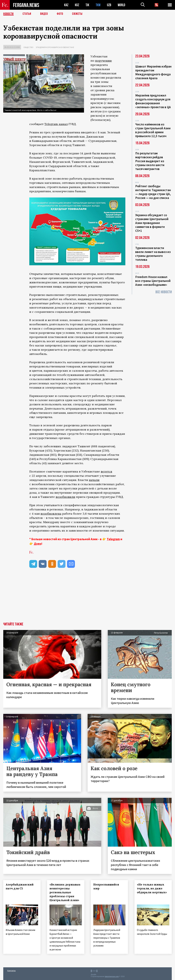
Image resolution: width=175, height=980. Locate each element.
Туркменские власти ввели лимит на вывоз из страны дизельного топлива (153, 254)
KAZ (66, 5)
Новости (8, 14)
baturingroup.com (112, 977)
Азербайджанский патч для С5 (20, 886)
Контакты (11, 970)
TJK (87, 5)
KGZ (77, 5)
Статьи (27, 14)
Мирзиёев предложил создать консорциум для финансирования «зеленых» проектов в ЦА (153, 101)
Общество (28, 47)
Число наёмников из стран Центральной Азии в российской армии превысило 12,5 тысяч (153, 130)
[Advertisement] (87, 598)
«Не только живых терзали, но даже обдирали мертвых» (152, 888)
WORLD (121, 5)
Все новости (164, 292)
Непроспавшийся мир (106, 886)
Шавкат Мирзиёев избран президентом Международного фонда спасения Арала (153, 72)
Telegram (113, 539)
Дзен (38, 544)
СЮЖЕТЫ (77, 14)
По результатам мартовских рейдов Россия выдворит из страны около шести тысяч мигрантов (150, 161)
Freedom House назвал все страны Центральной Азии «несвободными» (153, 281)
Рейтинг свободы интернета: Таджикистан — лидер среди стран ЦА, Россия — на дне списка (153, 192)
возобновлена (51, 514)
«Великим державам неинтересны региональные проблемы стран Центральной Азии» (65, 892)
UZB (109, 5)
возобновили (65, 497)
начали (94, 480)
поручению (103, 61)
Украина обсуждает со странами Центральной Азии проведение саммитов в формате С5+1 (152, 223)
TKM (98, 5)
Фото (60, 14)
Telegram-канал (56, 124)
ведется (106, 471)
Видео (44, 14)
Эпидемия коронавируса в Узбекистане (55, 47)
